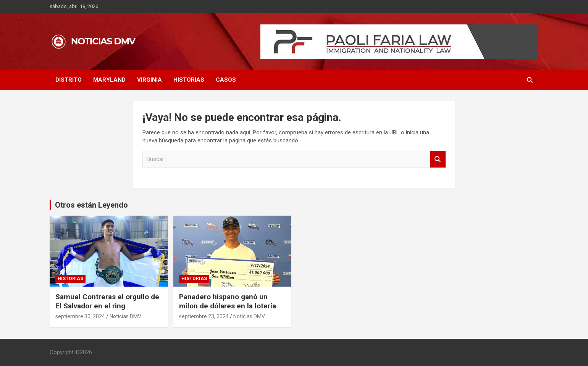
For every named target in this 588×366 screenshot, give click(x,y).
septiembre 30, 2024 (80, 316)
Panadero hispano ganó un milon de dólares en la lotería (228, 302)
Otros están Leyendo (91, 205)
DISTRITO (69, 80)
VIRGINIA (149, 80)
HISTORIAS (189, 80)
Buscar (438, 159)
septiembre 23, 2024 (204, 316)
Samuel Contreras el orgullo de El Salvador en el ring (107, 302)
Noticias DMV (125, 316)
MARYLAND (109, 80)
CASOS (226, 80)
